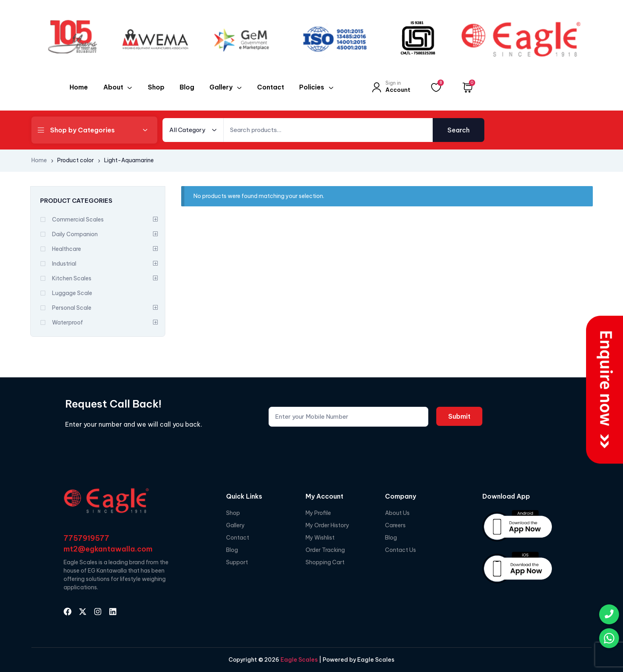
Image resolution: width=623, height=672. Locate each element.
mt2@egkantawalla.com (108, 549)
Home (39, 160)
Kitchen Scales (72, 278)
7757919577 (86, 538)
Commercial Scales (78, 219)
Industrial (64, 264)
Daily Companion (75, 234)
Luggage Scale (72, 293)
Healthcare (67, 249)
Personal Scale (72, 308)
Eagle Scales (299, 660)
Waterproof (68, 322)
